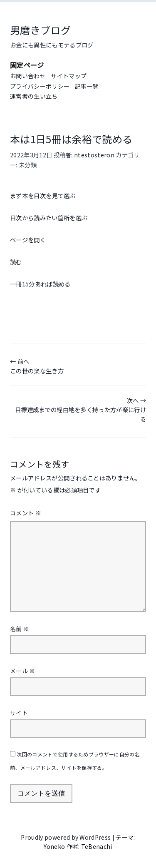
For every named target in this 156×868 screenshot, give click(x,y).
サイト (19, 713)
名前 (20, 629)
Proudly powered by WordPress (66, 837)
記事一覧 (87, 86)
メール (23, 671)
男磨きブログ (40, 30)
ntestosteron (94, 155)
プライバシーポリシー (40, 86)
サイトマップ (69, 76)
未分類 (28, 165)
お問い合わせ (28, 76)
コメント (26, 513)
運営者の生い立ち (34, 96)
